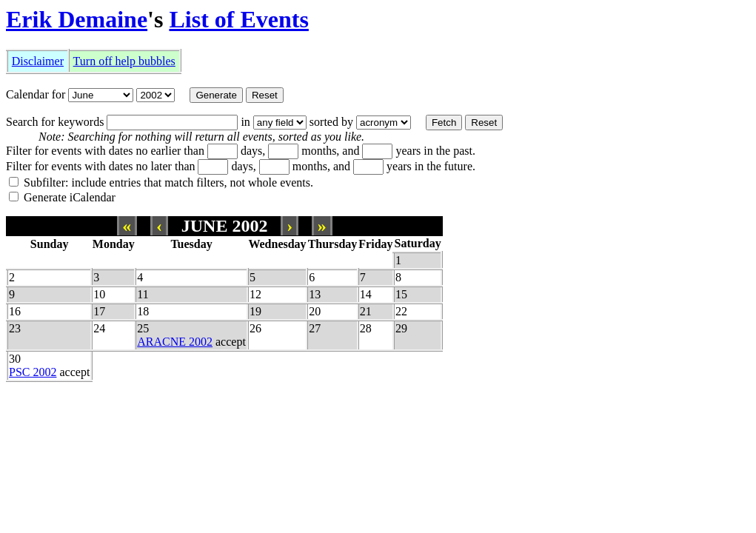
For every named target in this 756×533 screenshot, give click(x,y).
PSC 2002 (33, 372)
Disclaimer (38, 61)
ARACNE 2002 (175, 342)
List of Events (238, 19)
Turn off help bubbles (124, 61)
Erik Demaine (77, 19)
